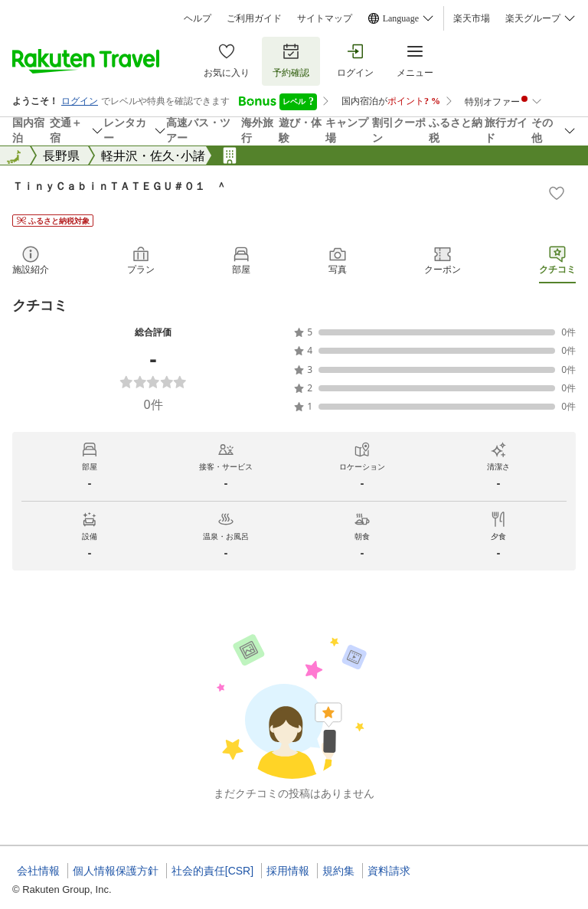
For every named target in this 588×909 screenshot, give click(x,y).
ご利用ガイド (254, 18)
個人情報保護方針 (116, 871)
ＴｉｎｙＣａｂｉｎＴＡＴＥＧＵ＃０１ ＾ (119, 186)
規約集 (338, 871)
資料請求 (389, 871)
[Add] (557, 193)
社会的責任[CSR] (212, 871)
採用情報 (288, 871)
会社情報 (38, 871)
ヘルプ (198, 18)
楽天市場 (472, 18)
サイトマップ (325, 18)
